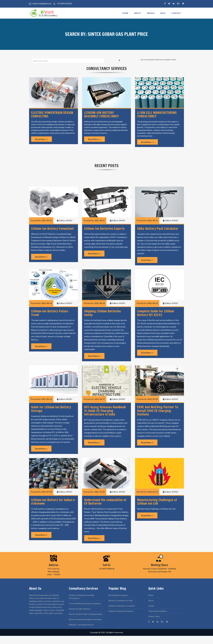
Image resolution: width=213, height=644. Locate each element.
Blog (163, 13)
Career (151, 606)
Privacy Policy (154, 616)
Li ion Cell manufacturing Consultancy (157, 114)
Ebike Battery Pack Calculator (158, 229)
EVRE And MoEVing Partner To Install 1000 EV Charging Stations (158, 411)
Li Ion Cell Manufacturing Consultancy (85, 603)
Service (151, 13)
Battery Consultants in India (121, 600)
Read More (41, 139)
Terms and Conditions (158, 611)
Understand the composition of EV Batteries (105, 502)
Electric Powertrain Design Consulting (52, 114)
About (138, 13)
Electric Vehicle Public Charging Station (86, 614)
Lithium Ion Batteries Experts (104, 229)
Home (125, 13)
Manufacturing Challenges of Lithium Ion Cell (157, 502)
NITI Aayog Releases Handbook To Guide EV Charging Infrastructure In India (105, 411)
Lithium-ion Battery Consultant (52, 229)
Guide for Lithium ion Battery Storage (51, 409)
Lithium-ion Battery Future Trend (50, 313)
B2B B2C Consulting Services (81, 625)
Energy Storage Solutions (80, 609)
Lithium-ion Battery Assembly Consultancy (101, 114)
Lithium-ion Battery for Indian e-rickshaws (53, 502)
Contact (176, 13)
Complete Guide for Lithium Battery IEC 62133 (156, 313)
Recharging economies (118, 595)
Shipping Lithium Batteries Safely (102, 313)
